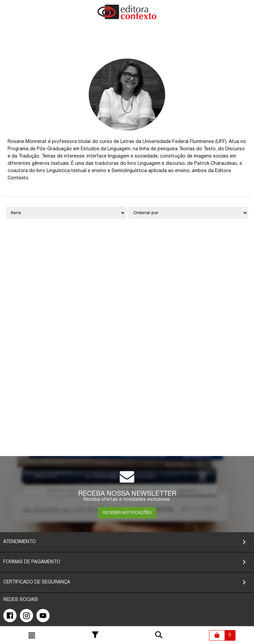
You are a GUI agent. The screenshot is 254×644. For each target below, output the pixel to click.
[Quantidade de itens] (66, 213)
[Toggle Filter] (95, 635)
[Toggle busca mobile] (32, 635)
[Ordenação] (188, 213)
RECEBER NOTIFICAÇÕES (127, 513)
